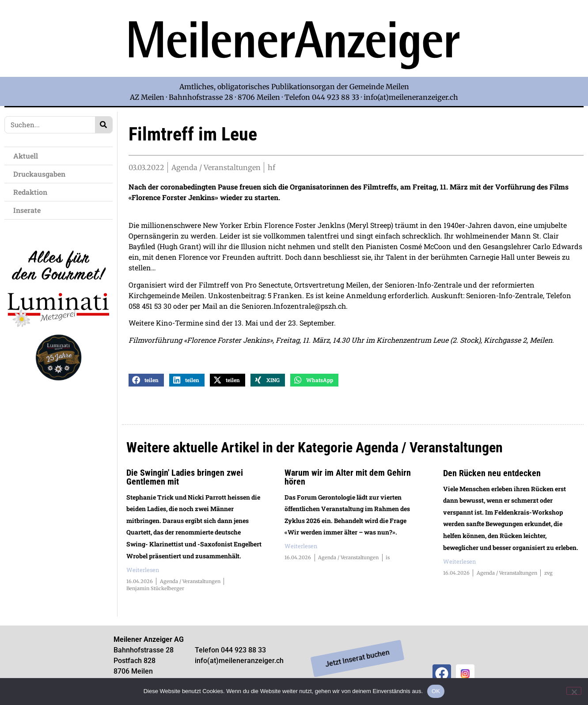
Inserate (29, 210)
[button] (146, 383)
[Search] (104, 125)
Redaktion (32, 192)
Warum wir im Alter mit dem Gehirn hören (348, 480)
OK (436, 691)
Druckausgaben (39, 174)
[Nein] (574, 691)
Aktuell (28, 156)
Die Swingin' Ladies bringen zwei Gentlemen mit (185, 480)
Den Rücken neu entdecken (492, 476)
